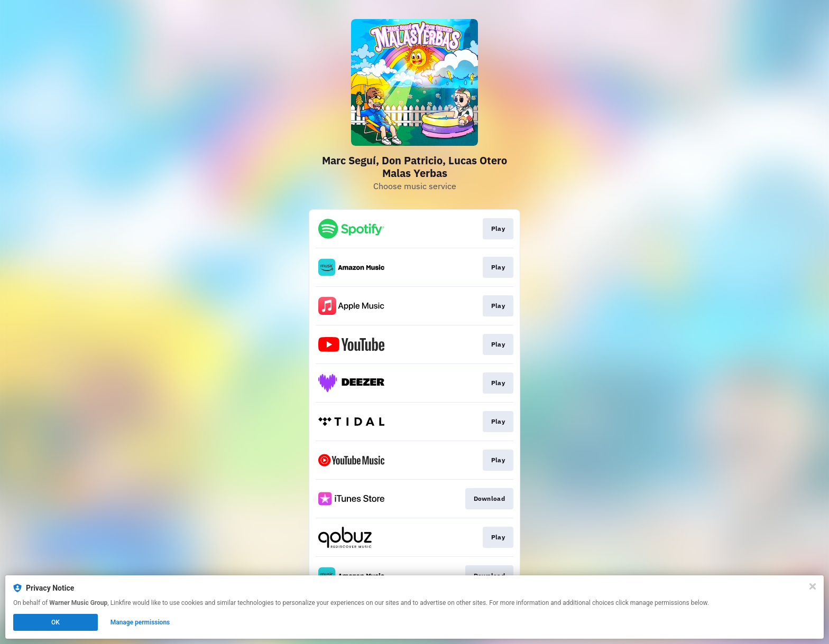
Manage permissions (140, 622)
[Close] (813, 586)
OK (56, 622)
